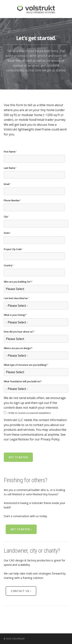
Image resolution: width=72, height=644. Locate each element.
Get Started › (21, 529)
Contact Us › (21, 591)
